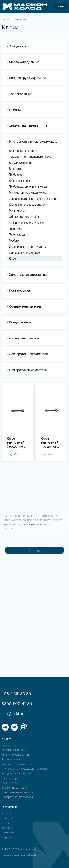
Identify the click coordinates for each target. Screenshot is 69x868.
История (7, 813)
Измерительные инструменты (28, 247)
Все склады (35, 550)
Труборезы (16, 175)
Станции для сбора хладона (26, 223)
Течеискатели (18, 235)
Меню (61, 6)
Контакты (7, 828)
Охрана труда (10, 837)
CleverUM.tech (27, 855)
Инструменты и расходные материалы (25, 769)
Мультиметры (18, 211)
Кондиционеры (19, 322)
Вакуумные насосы (21, 163)
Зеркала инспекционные (24, 253)
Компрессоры (18, 290)
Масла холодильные (14, 750)
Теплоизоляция (20, 94)
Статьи (6, 823)
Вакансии (8, 832)
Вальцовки (16, 169)
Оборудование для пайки (25, 217)
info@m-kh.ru (13, 714)
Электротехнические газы (27, 354)
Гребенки (15, 241)
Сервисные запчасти (14, 788)
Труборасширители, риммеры (28, 187)
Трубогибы (16, 229)
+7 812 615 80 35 (16, 694)
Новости (7, 818)
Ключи (13, 259)
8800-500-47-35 (17, 704)
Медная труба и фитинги (16, 755)
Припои (14, 110)
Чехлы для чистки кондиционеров (30, 157)
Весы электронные (21, 181)
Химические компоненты (17, 764)
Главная (6, 19)
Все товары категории (23, 151)
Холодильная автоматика (17, 774)
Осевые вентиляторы (24, 306)
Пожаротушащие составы (27, 370)
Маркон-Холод (27, 849)
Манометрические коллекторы (29, 193)
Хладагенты (9, 745)
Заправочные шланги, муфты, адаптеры (33, 199)
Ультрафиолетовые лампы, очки (29, 205)
